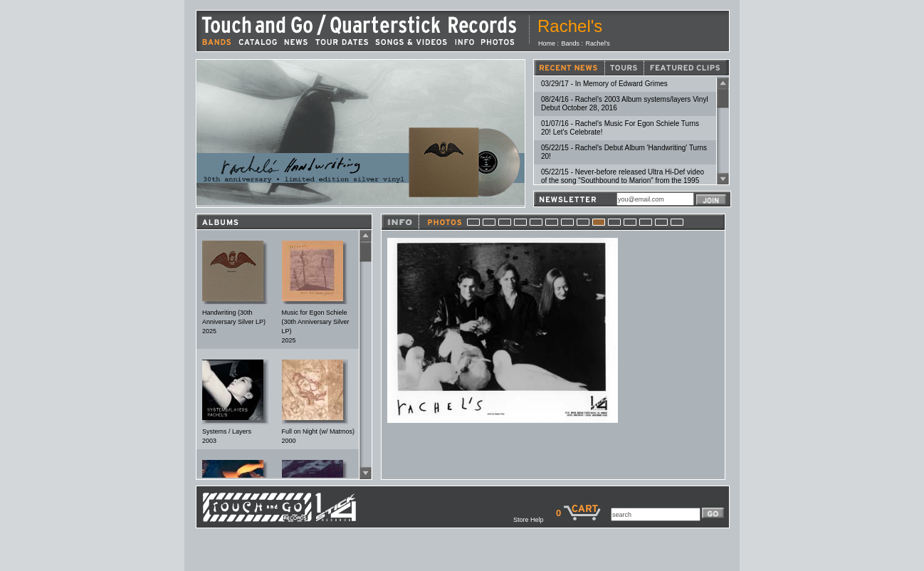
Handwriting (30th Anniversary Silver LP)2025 (234, 322)
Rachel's (598, 43)
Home (547, 43)
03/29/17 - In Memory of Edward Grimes (604, 84)
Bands (571, 43)
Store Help (535, 520)
